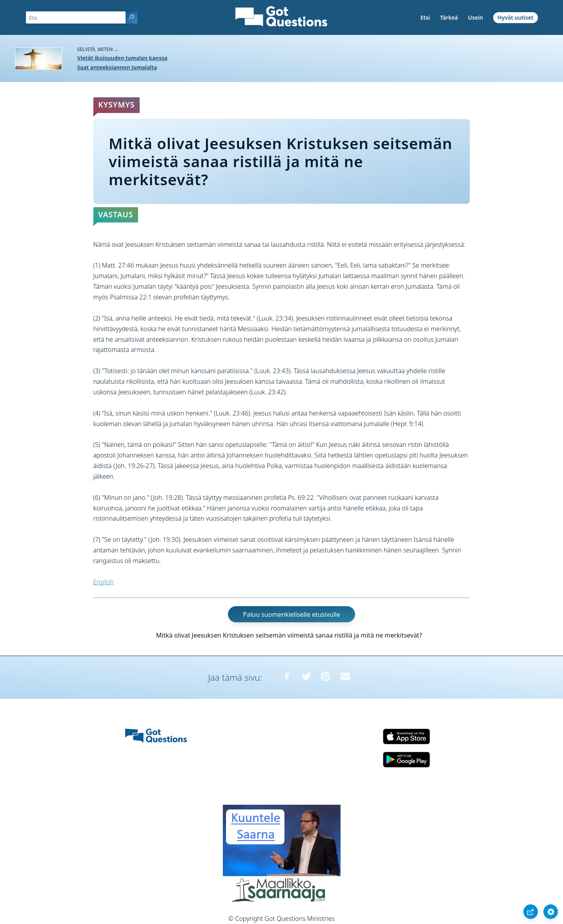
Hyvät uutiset (516, 17)
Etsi (425, 17)
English (104, 582)
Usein (476, 17)
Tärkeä (449, 17)
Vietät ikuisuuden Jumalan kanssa (122, 58)
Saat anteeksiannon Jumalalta (117, 67)
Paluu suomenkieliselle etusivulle (292, 614)
